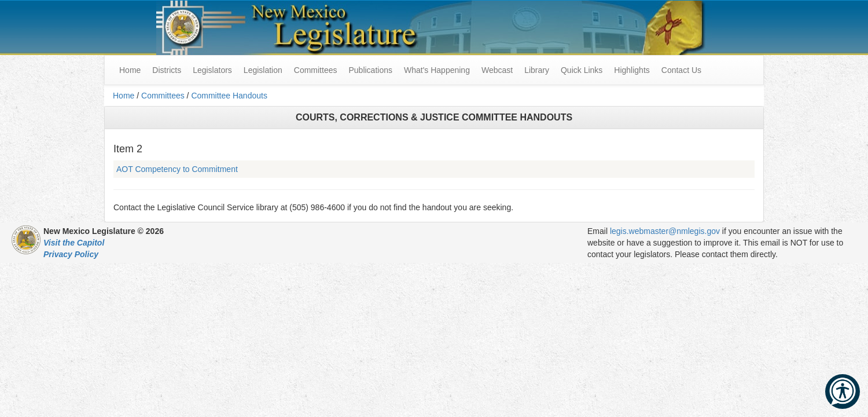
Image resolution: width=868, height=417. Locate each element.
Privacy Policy (71, 254)
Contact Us (681, 70)
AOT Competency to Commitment (177, 169)
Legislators (212, 70)
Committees (316, 70)
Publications (370, 70)
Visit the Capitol (74, 243)
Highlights (632, 70)
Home (124, 96)
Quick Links (582, 70)
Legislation (263, 70)
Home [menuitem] (130, 70)
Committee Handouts (229, 96)
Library (537, 70)
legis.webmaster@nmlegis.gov (665, 231)
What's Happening (437, 70)
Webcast (497, 70)
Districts (167, 70)
